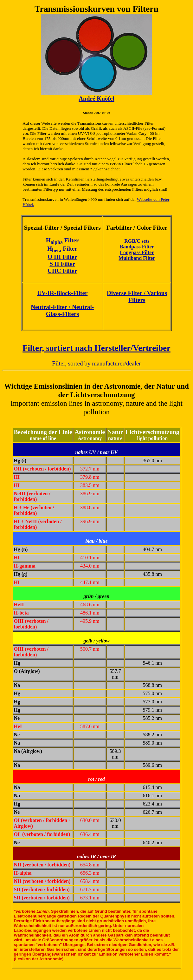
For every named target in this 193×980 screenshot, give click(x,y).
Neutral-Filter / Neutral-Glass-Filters (62, 310)
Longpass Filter (137, 252)
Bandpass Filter (137, 247)
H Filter (62, 240)
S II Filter (62, 264)
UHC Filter (62, 271)
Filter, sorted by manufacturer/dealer (96, 363)
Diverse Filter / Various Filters (137, 296)
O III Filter (62, 257)
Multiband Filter (137, 258)
